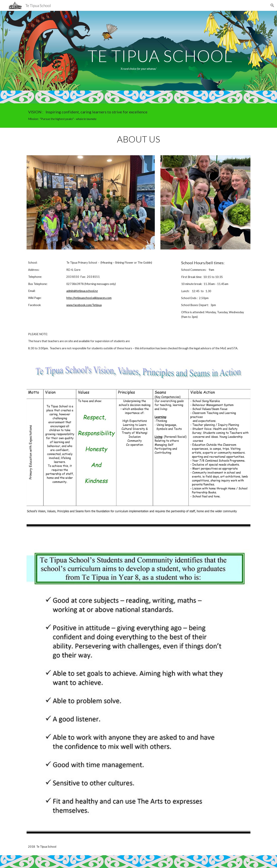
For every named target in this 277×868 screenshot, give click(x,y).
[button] (272, 5)
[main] (138, 51)
